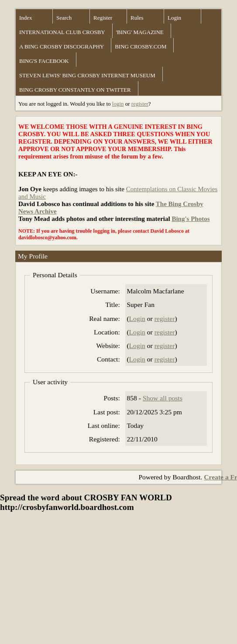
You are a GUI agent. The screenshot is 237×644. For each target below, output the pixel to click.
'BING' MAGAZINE (140, 32)
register (140, 104)
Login (174, 18)
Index (26, 18)
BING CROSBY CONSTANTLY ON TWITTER (75, 90)
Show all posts (163, 398)
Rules (137, 18)
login (118, 104)
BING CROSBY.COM (141, 46)
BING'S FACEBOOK (44, 61)
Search (64, 18)
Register (103, 18)
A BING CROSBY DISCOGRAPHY (62, 46)
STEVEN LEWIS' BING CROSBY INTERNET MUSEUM (87, 75)
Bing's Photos (191, 219)
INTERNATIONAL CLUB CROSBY (62, 32)
